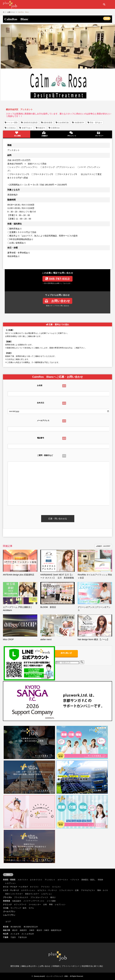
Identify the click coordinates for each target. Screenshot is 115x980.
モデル (31, 908)
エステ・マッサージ (11, 890)
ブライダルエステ (21, 897)
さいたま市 (15, 934)
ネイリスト (34, 887)
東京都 (6, 927)
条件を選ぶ (66, 653)
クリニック (7, 904)
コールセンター (35, 904)
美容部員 (6, 901)
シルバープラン (9, 915)
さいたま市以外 (28, 934)
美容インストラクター (14, 894)
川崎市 (32, 930)
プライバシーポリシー (71, 966)
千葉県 (6, 937)
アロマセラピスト (88, 890)
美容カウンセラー (32, 894)
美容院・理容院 (9, 880)
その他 (6, 908)
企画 (45, 904)
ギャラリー (98, 134)
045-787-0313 (58, 279)
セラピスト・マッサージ (47, 890)
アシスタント (50, 880)
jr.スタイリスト (36, 880)
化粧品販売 (17, 901)
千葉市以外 (22, 937)
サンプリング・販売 (18, 908)
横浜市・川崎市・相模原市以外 (49, 930)
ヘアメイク (75, 880)
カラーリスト (63, 880)
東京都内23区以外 (31, 927)
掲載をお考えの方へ (29, 966)
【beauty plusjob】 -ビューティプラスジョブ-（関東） (51, 976)
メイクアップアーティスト (34, 901)
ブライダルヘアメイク (39, 897)
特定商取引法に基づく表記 (92, 966)
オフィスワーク (20, 904)
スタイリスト (23, 880)
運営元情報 (15, 966)
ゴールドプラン (9, 912)
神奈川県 (6, 930)
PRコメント (71, 134)
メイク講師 (51, 901)
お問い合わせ (57, 301)
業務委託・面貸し (88, 880)
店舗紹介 (44, 134)
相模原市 (23, 930)
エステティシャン (28, 890)
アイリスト (45, 887)
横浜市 (15, 930)
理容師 (100, 880)
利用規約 (56, 966)
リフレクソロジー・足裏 (69, 890)
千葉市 (13, 937)
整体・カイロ (103, 890)
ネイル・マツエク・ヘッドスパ (15, 887)
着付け (53, 897)
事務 (51, 904)
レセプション (10, 883)
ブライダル (7, 897)
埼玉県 (6, 934)
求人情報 (17, 134)
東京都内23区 (16, 927)
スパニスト (56, 887)
